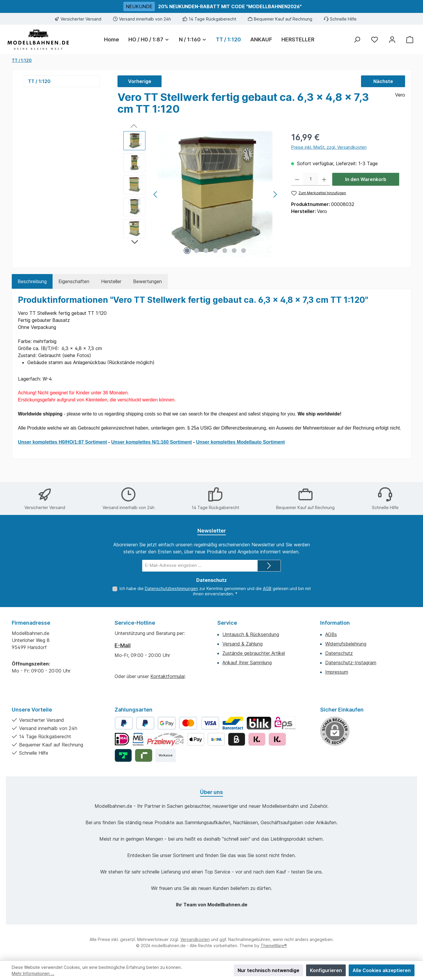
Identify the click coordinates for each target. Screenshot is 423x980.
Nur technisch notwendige (268, 970)
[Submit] (269, 566)
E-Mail (123, 645)
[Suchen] (357, 39)
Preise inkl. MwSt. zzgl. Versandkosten (329, 147)
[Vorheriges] (156, 194)
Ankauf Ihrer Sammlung (247, 663)
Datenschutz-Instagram (351, 663)
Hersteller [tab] (111, 281)
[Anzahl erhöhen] (324, 179)
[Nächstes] (275, 194)
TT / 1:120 (39, 81)
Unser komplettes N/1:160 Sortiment (151, 442)
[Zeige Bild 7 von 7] (244, 251)
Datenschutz (339, 653)
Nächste (383, 81)
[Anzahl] (311, 179)
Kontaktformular (168, 676)
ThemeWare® (274, 946)
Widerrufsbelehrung (346, 644)
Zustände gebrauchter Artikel (254, 653)
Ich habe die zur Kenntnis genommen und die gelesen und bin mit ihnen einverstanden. (215, 591)
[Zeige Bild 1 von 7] (187, 251)
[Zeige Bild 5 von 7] (225, 251)
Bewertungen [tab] (147, 281)
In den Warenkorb (366, 179)
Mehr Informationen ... (33, 973)
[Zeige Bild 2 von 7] (197, 251)
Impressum (337, 672)
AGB (267, 588)
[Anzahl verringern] (297, 179)
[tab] (32, 281)
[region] (201, 194)
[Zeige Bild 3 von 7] (206, 251)
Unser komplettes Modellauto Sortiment (240, 442)
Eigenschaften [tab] (74, 281)
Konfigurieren (326, 970)
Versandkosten (195, 939)
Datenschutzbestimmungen (171, 588)
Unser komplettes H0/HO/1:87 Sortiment (62, 442)
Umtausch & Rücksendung (251, 634)
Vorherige (140, 81)
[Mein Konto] (392, 39)
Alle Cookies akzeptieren (382, 970)
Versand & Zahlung (242, 644)
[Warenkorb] (410, 39)
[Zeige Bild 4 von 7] (215, 251)
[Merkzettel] (375, 39)
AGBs (331, 634)
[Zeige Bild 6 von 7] (234, 251)
